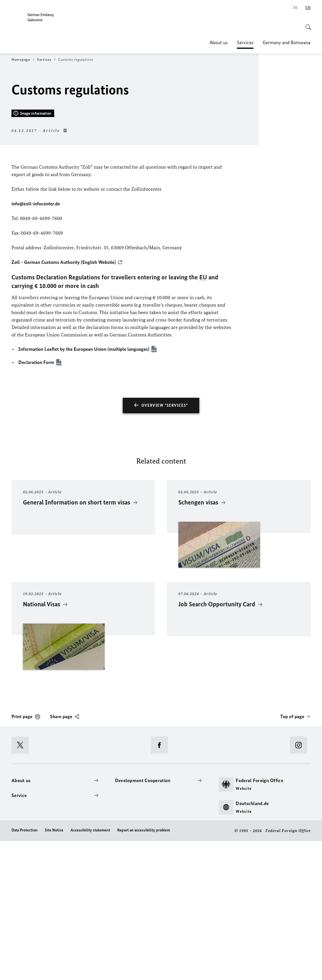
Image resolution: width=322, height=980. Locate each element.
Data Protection (25, 969)
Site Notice (54, 969)
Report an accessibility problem (144, 969)
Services (245, 42)
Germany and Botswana (287, 42)
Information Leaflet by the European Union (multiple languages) (84, 488)
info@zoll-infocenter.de (36, 343)
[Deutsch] (295, 8)
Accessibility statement (90, 969)
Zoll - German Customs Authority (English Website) (64, 401)
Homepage (23, 60)
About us (219, 42)
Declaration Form (36, 501)
